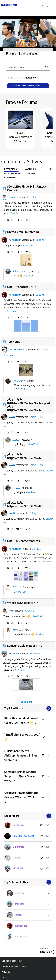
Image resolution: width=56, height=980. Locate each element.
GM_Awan (18, 381)
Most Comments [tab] (13, 173)
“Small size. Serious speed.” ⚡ (22, 737)
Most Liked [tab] (30, 169)
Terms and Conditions (14, 967)
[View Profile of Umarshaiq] (19, 847)
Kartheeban (15, 240)
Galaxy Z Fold (36, 465)
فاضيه (12, 417)
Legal (5, 978)
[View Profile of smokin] (17, 858)
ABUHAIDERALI (17, 350)
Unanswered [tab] (11, 178)
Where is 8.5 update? (21, 603)
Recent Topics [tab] (11, 169)
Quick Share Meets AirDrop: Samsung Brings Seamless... (21, 756)
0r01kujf (17, 587)
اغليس (18, 488)
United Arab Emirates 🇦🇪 (23, 232)
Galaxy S (20, 133)
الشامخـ (16, 440)
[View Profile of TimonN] (19, 915)
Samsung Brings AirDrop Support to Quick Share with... (20, 776)
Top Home (14, 342)
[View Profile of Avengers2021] (22, 937)
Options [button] (47, 78)
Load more (27, 702)
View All (28, 708)
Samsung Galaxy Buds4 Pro (25, 646)
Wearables (35, 654)
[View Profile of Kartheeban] (19, 825)
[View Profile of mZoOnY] (20, 893)
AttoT (12, 611)
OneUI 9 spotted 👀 (20, 287)
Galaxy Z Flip (36, 417)
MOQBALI (14, 654)
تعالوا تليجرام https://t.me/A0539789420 (25, 456)
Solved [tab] (31, 173)
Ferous (12, 197)
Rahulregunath (20, 271)
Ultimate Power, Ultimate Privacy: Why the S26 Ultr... (22, 795)
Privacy (6, 972)
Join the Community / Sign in (28, 86)
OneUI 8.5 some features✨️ (25, 541)
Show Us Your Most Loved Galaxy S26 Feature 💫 (21, 721)
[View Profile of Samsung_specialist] (23, 836)
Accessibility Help (12, 961)
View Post (15, 213)
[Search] (28, 67)
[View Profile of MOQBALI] (18, 868)
